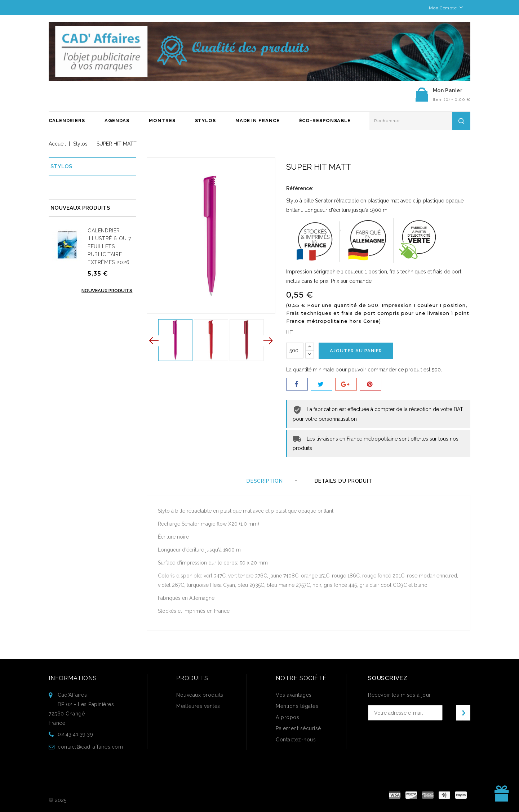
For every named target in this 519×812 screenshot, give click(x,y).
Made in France (258, 121)
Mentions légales (297, 706)
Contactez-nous (296, 740)
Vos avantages (294, 695)
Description (265, 481)
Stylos (205, 121)
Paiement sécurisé (298, 728)
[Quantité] (295, 351)
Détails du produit (345, 481)
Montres (162, 121)
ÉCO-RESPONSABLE (325, 121)
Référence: (300, 188)
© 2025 (57, 800)
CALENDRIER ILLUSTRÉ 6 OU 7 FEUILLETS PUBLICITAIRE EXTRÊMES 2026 (109, 246)
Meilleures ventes (198, 706)
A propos (287, 717)
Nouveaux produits (107, 291)
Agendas (117, 121)
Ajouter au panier (356, 351)
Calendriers (67, 121)
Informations (73, 678)
